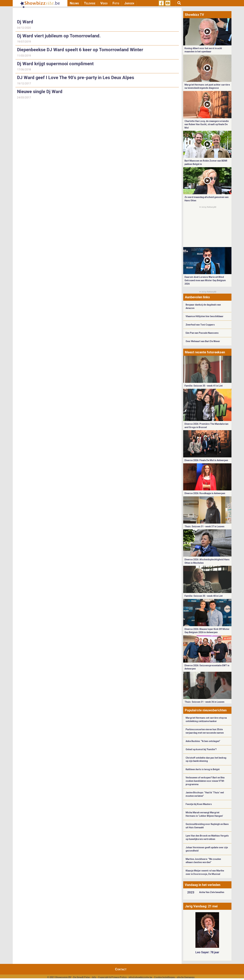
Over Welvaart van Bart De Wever (203, 341)
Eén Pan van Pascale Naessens (202, 333)
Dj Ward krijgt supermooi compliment (55, 64)
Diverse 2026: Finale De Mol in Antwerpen (206, 460)
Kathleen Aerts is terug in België (203, 769)
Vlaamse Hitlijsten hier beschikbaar (205, 316)
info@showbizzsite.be (140, 977)
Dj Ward (25, 22)
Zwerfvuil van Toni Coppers (200, 325)
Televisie (90, 3)
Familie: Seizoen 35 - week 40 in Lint (204, 596)
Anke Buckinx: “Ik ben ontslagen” (203, 741)
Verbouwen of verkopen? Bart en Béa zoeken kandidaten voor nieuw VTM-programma (205, 781)
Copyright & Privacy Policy (112, 977)
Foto (116, 3)
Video (104, 3)
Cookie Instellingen (164, 977)
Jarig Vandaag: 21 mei (201, 906)
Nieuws (74, 3)
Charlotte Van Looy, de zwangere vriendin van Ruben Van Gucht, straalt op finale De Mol (207, 124)
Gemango (189, 977)
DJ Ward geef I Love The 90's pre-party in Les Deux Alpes (76, 78)
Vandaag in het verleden (203, 885)
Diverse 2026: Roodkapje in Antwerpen (205, 493)
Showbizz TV (194, 15)
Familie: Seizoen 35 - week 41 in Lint (204, 386)
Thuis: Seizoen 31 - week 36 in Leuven (204, 702)
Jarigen (129, 3)
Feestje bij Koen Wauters (199, 804)
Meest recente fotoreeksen (205, 352)
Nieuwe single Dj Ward (40, 92)
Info (94, 977)
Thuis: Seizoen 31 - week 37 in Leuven (204, 526)
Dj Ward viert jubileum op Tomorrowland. (59, 36)
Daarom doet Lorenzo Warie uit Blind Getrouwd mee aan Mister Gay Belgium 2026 (205, 280)
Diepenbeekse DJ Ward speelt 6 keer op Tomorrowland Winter (80, 50)
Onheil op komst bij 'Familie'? (201, 749)
